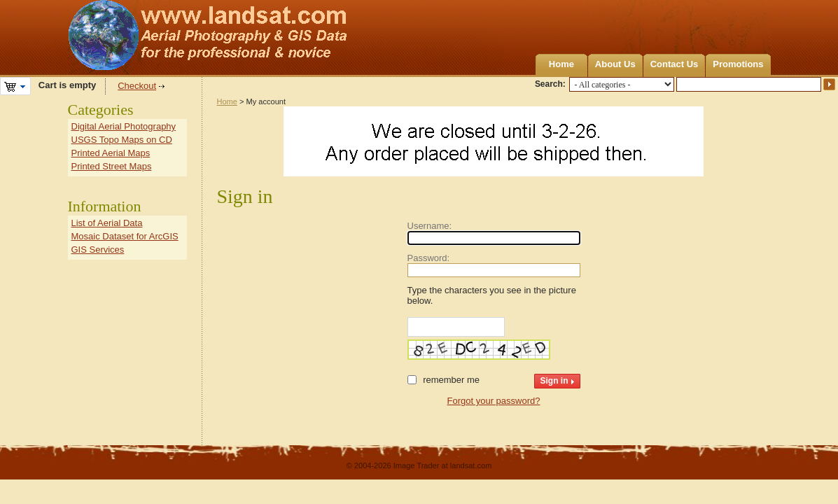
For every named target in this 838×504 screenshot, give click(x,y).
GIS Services (98, 250)
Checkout (137, 86)
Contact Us (675, 64)
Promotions (738, 64)
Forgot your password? (494, 401)
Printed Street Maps (112, 166)
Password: (429, 258)
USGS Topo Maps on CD (122, 140)
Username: (430, 226)
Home (561, 64)
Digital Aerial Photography (124, 126)
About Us (615, 64)
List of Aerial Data (107, 223)
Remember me (451, 380)
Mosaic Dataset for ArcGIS (125, 236)
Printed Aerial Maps (111, 153)
